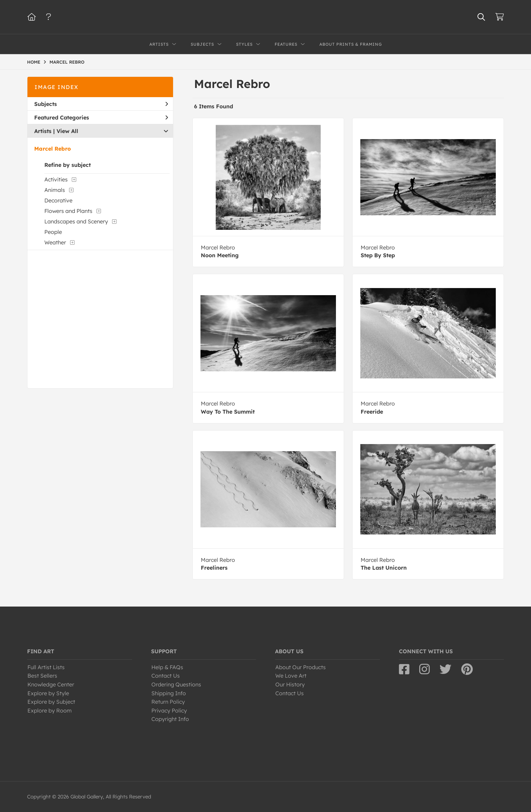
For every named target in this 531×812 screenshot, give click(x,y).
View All (67, 131)
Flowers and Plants (68, 211)
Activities (56, 179)
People (53, 232)
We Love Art (291, 676)
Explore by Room (50, 710)
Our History (290, 684)
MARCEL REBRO (67, 62)
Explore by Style (48, 693)
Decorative (58, 200)
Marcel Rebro (52, 149)
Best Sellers (42, 676)
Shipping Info (169, 693)
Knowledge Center (51, 684)
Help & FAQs (167, 667)
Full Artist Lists (46, 667)
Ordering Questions (176, 684)
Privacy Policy (169, 710)
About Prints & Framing (351, 44)
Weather (55, 242)
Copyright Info (170, 719)
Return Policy (168, 702)
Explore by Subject (51, 702)
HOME (34, 62)
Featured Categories (101, 117)
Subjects (101, 104)
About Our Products (301, 667)
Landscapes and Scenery (76, 221)
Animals (55, 190)
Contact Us (166, 676)
